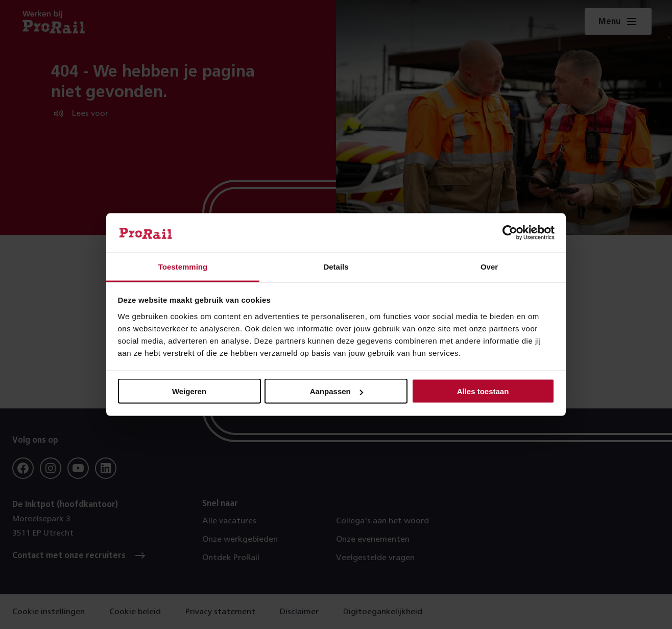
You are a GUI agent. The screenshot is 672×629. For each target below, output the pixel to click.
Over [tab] (489, 266)
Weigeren (189, 391)
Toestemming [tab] (183, 266)
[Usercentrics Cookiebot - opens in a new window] (510, 233)
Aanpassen (337, 391)
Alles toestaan (483, 391)
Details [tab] (336, 266)
